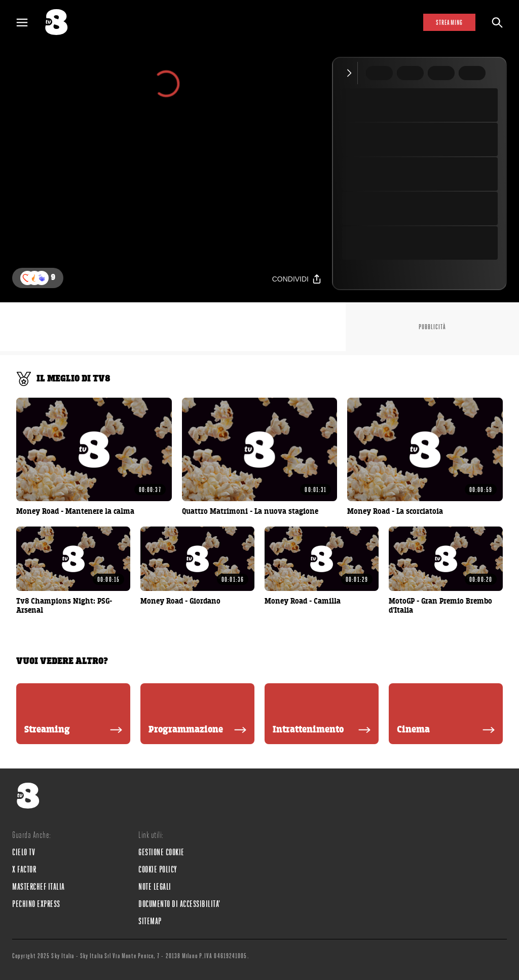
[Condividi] (297, 279)
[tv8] (61, 22)
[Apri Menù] (28, 23)
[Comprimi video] (351, 73)
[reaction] (42, 278)
